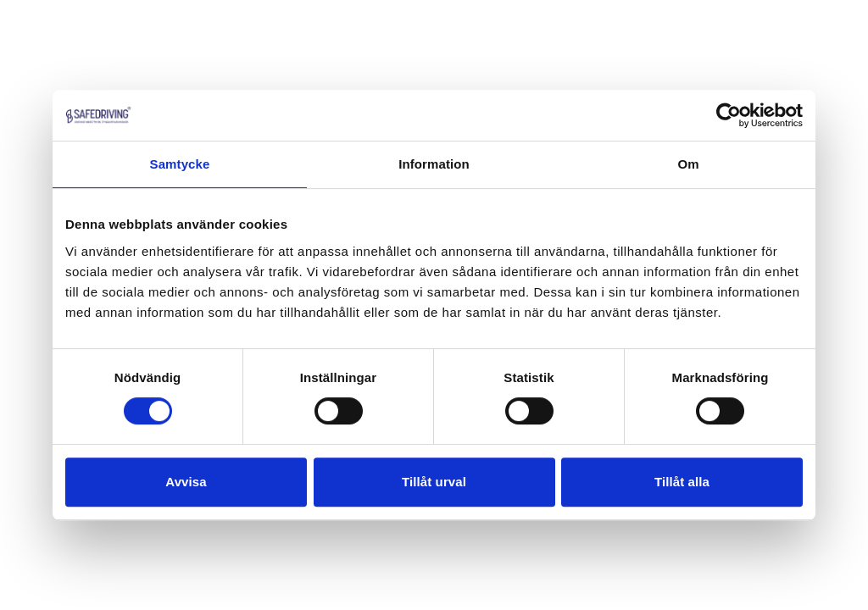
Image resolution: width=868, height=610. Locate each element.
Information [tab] (434, 164)
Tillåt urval (434, 482)
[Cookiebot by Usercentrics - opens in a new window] (729, 115)
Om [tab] (688, 164)
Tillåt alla (682, 482)
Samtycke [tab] (180, 164)
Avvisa (186, 482)
